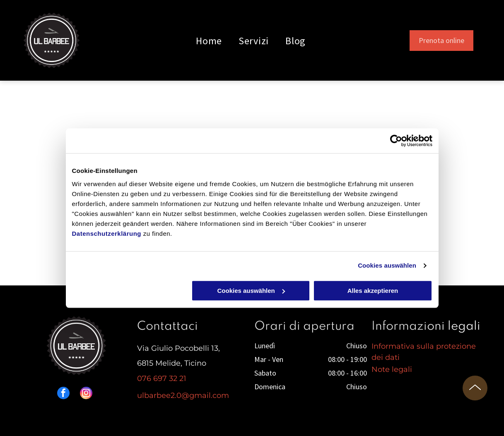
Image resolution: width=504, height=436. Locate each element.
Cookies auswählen (387, 265)
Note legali (392, 369)
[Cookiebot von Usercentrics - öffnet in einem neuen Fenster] (396, 141)
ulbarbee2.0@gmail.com (183, 395)
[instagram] (86, 394)
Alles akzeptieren (373, 291)
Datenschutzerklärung (107, 234)
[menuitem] (209, 41)
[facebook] (63, 394)
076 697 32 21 (162, 379)
